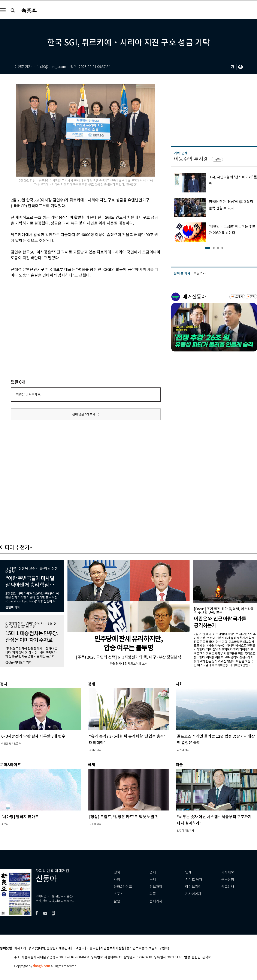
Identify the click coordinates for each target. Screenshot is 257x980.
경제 (153, 872)
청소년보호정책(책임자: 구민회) (148, 948)
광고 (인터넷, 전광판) (42, 948)
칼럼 (117, 901)
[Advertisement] (75, 311)
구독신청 (228, 880)
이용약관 (93, 948)
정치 (117, 872)
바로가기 (238, 297)
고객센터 (79, 948)
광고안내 (228, 887)
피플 (153, 894)
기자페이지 (193, 894)
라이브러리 (193, 887)
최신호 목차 (194, 880)
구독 (218, 159)
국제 (153, 880)
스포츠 (119, 894)
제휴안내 (65, 948)
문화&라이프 (123, 887)
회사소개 (20, 948)
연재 (188, 872)
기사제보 (228, 872)
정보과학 (156, 887)
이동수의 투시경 (191, 159)
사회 (117, 880)
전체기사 (156, 901)
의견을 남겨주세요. (28, 394)
